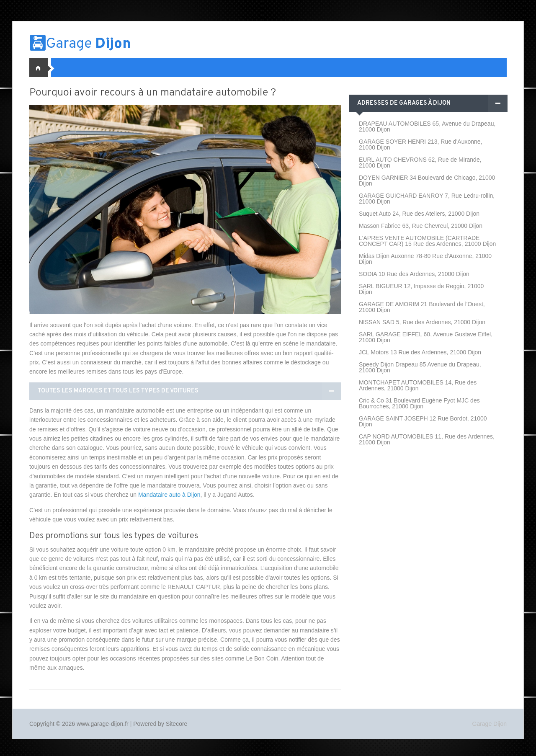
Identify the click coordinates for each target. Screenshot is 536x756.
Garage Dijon (490, 724)
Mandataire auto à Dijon (169, 495)
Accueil (42, 67)
